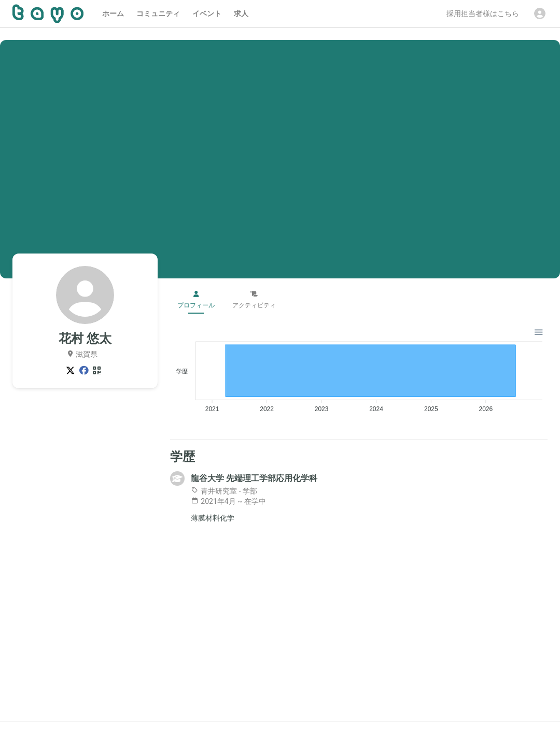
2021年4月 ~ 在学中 (228, 501)
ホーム (113, 13)
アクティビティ (254, 300)
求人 (241, 13)
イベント (207, 13)
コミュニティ (158, 13)
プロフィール (196, 300)
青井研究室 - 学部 (224, 491)
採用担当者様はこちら (483, 13)
